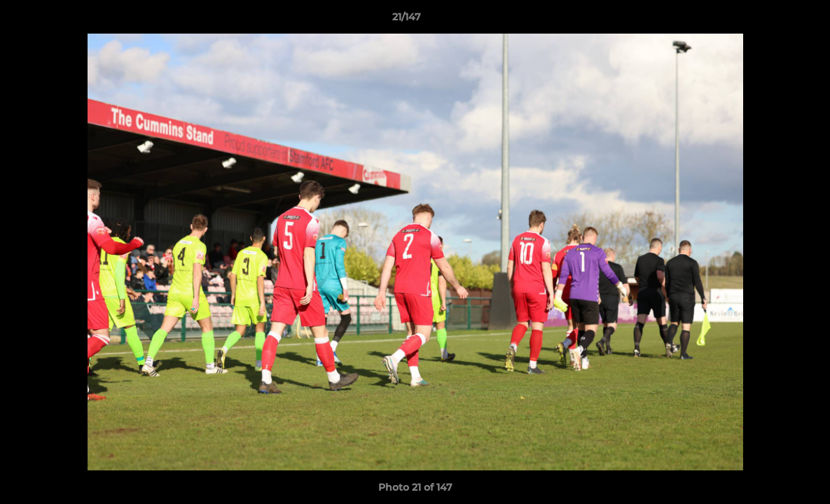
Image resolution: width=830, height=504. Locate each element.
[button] (771, 20)
